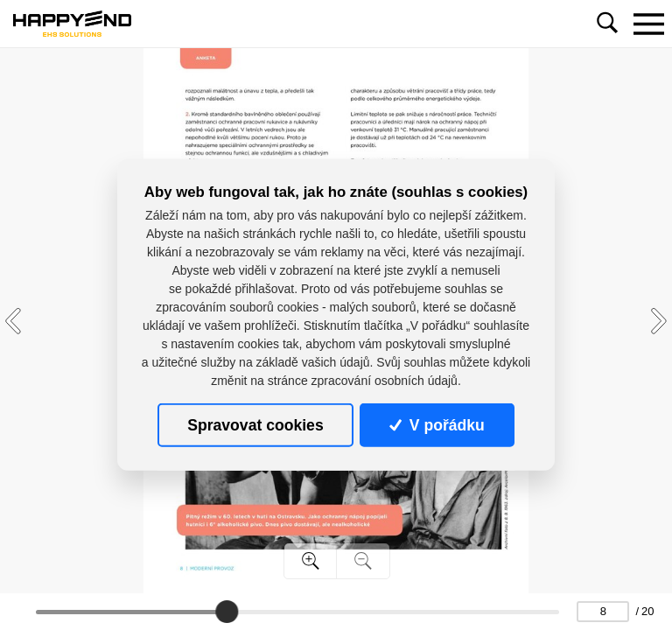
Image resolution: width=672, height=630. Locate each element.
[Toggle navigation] (648, 24)
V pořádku (437, 425)
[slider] (227, 612)
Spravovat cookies (255, 425)
